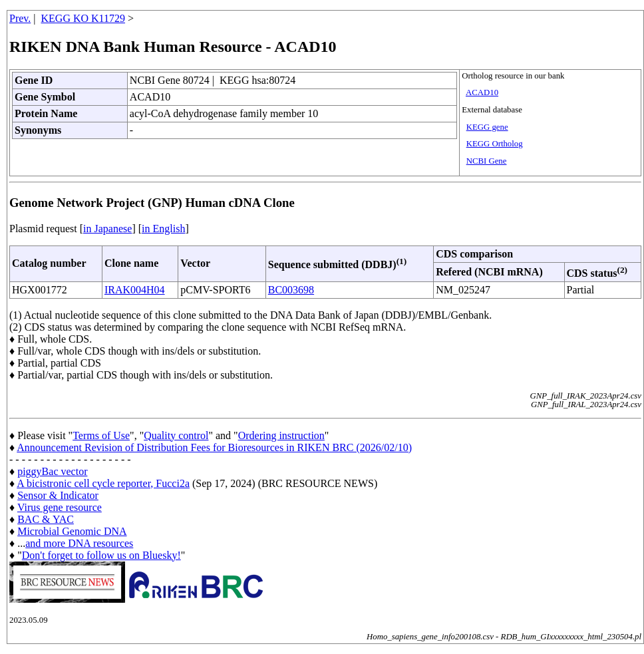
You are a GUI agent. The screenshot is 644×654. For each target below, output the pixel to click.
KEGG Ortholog (495, 144)
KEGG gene (487, 127)
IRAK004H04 (135, 290)
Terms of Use (101, 435)
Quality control (176, 435)
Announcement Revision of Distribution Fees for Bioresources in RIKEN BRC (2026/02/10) (214, 447)
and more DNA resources (79, 543)
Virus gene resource (60, 507)
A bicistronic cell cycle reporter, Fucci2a (103, 483)
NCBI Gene (487, 161)
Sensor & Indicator (58, 495)
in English (163, 229)
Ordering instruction (281, 435)
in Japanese (107, 229)
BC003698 (291, 290)
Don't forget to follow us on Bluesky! (101, 555)
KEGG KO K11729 (83, 18)
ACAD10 (482, 92)
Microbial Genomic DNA (72, 531)
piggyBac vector (52, 471)
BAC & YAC (46, 519)
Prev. (20, 18)
